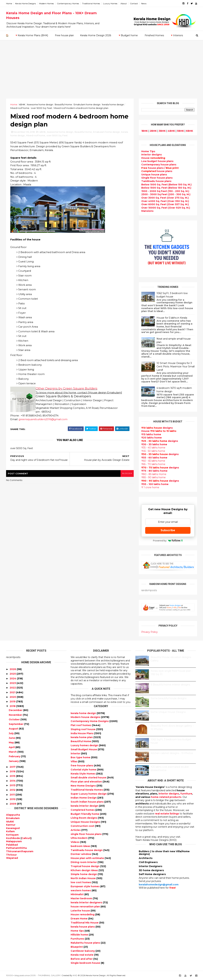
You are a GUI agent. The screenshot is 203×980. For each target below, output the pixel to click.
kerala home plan (82, 737)
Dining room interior (84, 862)
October (14, 719)
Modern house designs (86, 717)
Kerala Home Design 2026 (96, 35)
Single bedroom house (86, 963)
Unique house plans (154, 175)
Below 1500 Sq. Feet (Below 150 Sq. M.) (166, 188)
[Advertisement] (102, 73)
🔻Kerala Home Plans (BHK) (31, 35)
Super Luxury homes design (89, 794)
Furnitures (78, 939)
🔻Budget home (128, 35)
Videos (75, 842)
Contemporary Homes (68, 3)
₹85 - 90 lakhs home (153, 477)
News (144, 3)
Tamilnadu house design (87, 850)
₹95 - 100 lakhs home (155, 484)
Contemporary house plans (159, 165)
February (15, 756)
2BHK (153, 131)
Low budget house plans (157, 161)
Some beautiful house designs (169, 698)
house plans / (160, 168)
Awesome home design (40, 104)
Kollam (10, 831)
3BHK (162, 131)
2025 (13, 674)
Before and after (82, 959)
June (12, 738)
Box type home (81, 757)
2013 (13, 785)
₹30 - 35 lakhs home (154, 444)
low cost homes (81, 882)
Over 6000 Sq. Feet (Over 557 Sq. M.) (165, 204)
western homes (81, 890)
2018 (13, 706)
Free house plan (64, 35)
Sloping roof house (83, 729)
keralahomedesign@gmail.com (159, 885)
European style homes (85, 886)
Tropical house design (85, 866)
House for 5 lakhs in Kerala (172, 318)
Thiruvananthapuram (20, 851)
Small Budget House (84, 749)
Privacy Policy (150, 632)
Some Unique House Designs (168, 712)
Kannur (11, 825)
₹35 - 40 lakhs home (153, 448)
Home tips (78, 931)
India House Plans (82, 733)
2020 (13, 697)
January (14, 761)
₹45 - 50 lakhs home (153, 451)
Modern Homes (46, 3)
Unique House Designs (86, 822)
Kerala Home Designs (26, 3)
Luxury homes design (85, 745)
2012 (13, 790)
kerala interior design (85, 806)
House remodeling (83, 914)
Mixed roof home (20, 108)
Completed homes (83, 810)
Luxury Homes (110, 3)
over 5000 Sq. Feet (41, 108)
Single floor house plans (157, 178)
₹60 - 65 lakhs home (153, 461)
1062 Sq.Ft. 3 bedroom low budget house (172, 295)
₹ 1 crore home (150, 487)
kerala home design (113, 104)
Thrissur (11, 855)
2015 (13, 776)
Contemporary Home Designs (90, 721)
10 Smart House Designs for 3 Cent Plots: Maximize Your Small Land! (176, 366)
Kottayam (12, 835)
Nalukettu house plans (86, 943)
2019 (13, 702)
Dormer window (81, 854)
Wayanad (12, 858)
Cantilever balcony (83, 951)
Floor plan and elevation (87, 782)
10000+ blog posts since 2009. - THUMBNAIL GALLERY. (34, 975)
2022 (13, 688)
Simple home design (84, 874)
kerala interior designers (87, 902)
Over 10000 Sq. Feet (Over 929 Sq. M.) (166, 208)
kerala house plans (83, 927)
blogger (127, 473)
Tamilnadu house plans (156, 181)
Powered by (168, 541)
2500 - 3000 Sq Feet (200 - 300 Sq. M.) (166, 194)
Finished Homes (154, 35)
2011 (12, 795)
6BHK (189, 131)
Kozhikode (13, 838)
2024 (13, 679)
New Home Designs (84, 786)
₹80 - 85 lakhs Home (154, 474)
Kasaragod (13, 828)
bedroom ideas (81, 846)
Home (9, 3)
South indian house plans (87, 802)
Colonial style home (84, 770)
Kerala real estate (82, 955)
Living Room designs (84, 818)
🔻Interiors (177, 35)
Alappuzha (13, 815)
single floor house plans (86, 834)
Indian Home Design (84, 798)
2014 (13, 781)
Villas (74, 761)
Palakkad (12, 845)
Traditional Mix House (85, 923)
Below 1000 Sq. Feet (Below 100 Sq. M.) (166, 185)
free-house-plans (82, 766)
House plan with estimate (88, 858)
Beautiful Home (63, 104)
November (15, 715)
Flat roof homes (81, 725)
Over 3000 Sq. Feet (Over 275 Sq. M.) (165, 198)
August (14, 729)
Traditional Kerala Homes (87, 790)
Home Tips (148, 151)
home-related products (166, 797)
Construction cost (83, 826)
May (11, 742)
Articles (76, 830)
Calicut (26, 838)
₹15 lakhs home (151, 434)
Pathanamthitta (16, 848)
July (11, 733)
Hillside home (80, 935)
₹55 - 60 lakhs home (154, 458)
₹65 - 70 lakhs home (153, 464)
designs (152, 155)
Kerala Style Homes (83, 774)
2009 (13, 804)
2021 (13, 692)
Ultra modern (79, 838)
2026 (13, 669)
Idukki (10, 822)
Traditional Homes (91, 3)
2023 (13, 683)
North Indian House (83, 878)
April (12, 747)
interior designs (169, 794)
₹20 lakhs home (152, 438)
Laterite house (81, 911)
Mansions (147, 211)
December (16, 710)
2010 (13, 799)
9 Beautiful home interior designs (170, 685)
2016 (13, 771)
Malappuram (14, 841)
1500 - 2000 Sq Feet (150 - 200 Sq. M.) (165, 191)
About (124, 3)
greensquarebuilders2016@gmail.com (43, 419)
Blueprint (77, 947)
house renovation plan (86, 907)
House (153, 158)
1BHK (145, 131)
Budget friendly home (85, 814)
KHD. (75, 975)
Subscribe (168, 530)
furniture (186, 794)
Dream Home (79, 919)
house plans (157, 171)
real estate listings (167, 814)
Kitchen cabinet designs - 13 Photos (172, 753)
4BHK (22, 104)
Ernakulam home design (87, 104)
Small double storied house (89, 778)
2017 (13, 767)
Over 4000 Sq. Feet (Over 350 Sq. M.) (165, 201)
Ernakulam (13, 818)
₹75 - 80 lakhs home (154, 471)
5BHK (180, 131)
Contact (134, 3)
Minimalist (77, 894)
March (13, 752)
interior (76, 753)
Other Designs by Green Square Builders (67, 389)
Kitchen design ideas (85, 870)
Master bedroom (82, 898)
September (16, 724)
